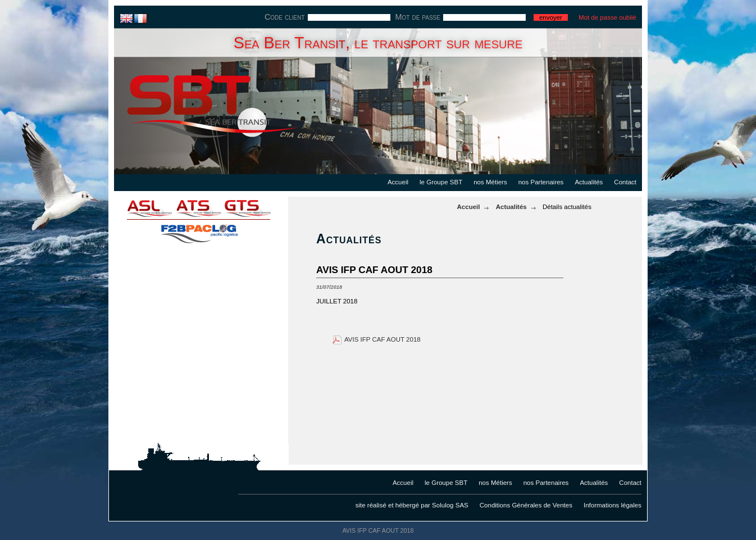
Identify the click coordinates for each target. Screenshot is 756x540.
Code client (285, 17)
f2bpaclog (198, 230)
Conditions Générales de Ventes (526, 505)
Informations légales (612, 505)
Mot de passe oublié (607, 17)
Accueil (398, 182)
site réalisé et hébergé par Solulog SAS (412, 505)
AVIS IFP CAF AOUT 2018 (382, 339)
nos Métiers (490, 182)
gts (254, 208)
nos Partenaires (541, 182)
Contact (625, 182)
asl (142, 208)
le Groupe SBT (441, 182)
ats (198, 208)
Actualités (589, 182)
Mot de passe (418, 17)
